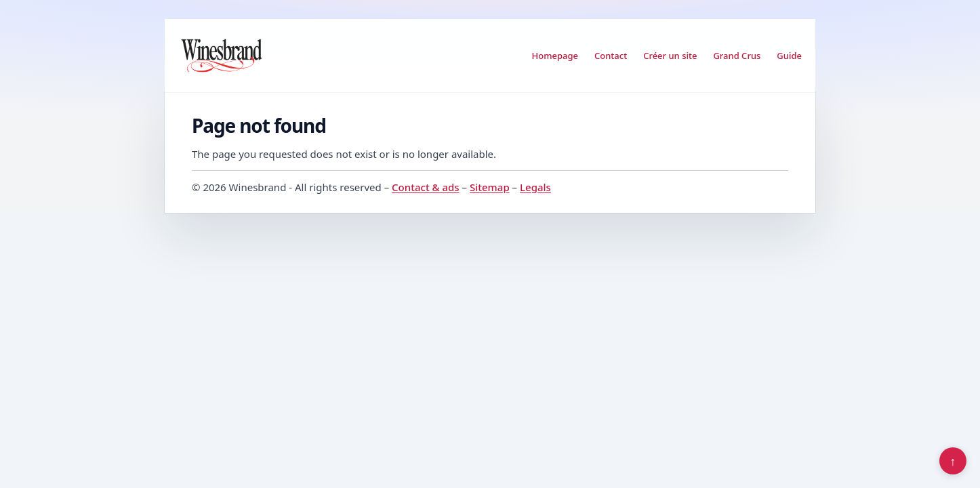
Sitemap (490, 187)
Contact (611, 56)
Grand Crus (737, 56)
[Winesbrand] (222, 56)
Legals (535, 187)
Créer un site (670, 56)
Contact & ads (426, 187)
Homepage (555, 56)
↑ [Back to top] (953, 461)
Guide (789, 56)
